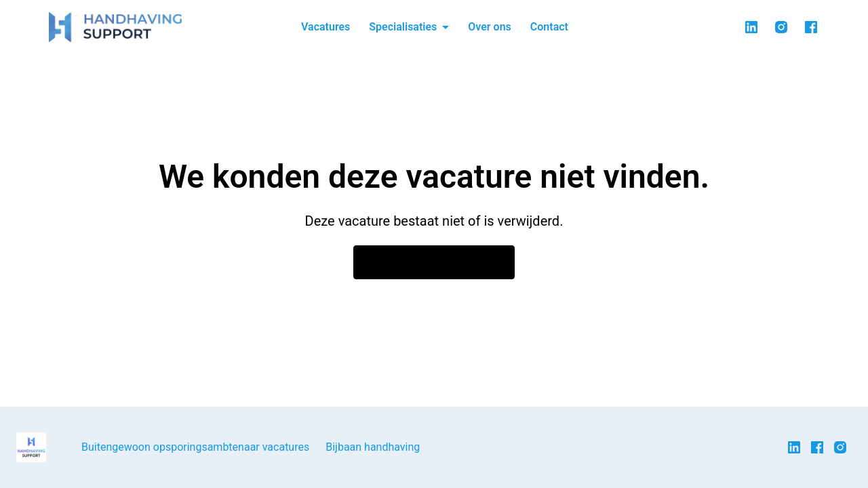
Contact (549, 27)
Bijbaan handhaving (373, 447)
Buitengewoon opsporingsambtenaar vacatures (195, 447)
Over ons (490, 27)
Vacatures (325, 27)
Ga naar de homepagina (434, 262)
